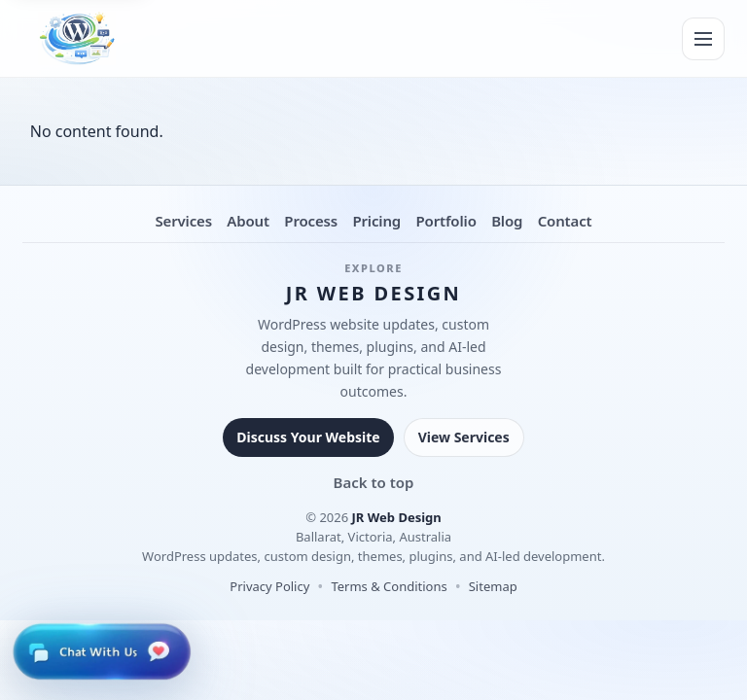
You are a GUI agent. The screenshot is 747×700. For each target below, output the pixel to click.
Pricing (376, 221)
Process (311, 221)
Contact (565, 221)
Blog (507, 221)
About (248, 221)
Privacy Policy (269, 586)
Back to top (374, 482)
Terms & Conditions (389, 586)
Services (183, 221)
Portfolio (445, 221)
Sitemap (493, 586)
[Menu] (703, 39)
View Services (464, 437)
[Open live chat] (101, 651)
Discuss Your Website (308, 437)
